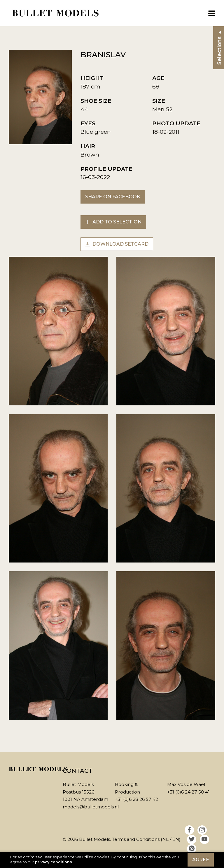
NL (165, 839)
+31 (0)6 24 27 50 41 (188, 792)
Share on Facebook (113, 197)
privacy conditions (54, 862)
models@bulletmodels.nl (91, 807)
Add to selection (113, 222)
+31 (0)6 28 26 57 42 (136, 799)
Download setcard (117, 244)
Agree (201, 860)
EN (176, 839)
